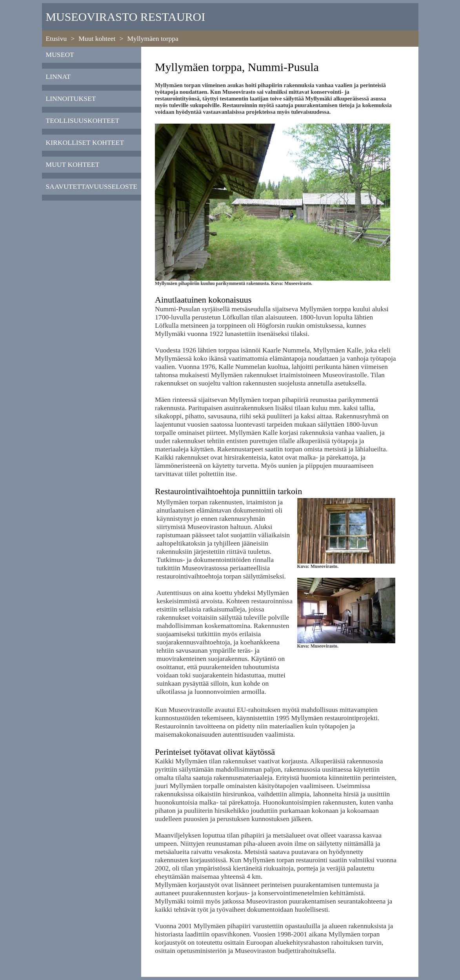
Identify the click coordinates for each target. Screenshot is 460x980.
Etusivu (56, 38)
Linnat (58, 77)
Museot (60, 55)
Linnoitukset (71, 99)
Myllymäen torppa (153, 38)
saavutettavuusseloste (92, 186)
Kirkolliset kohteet (85, 142)
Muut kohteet (97, 38)
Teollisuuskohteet (83, 120)
